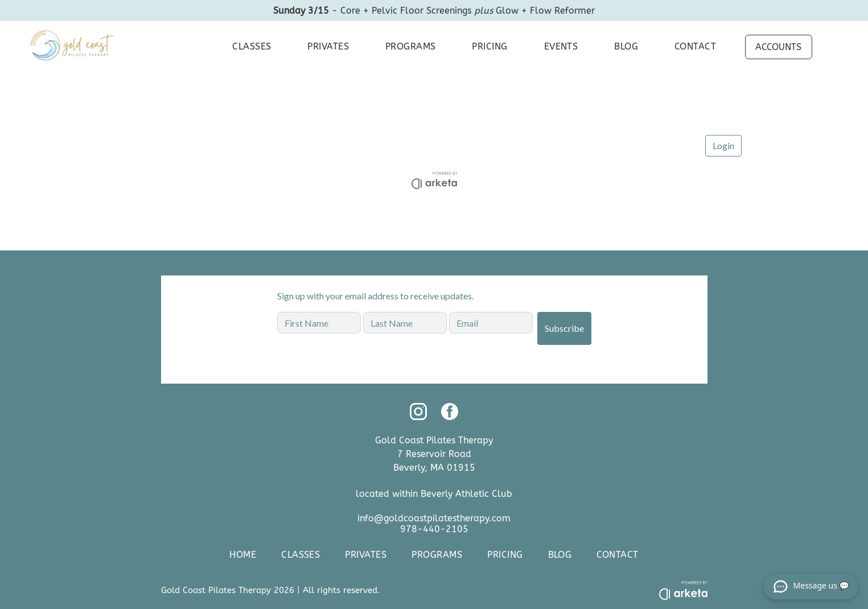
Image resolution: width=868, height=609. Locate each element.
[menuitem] (249, 47)
